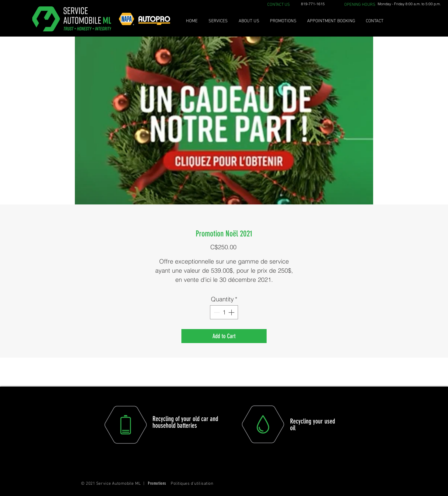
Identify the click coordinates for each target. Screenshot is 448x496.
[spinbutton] (224, 312)
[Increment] (232, 312)
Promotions (157, 483)
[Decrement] (216, 312)
